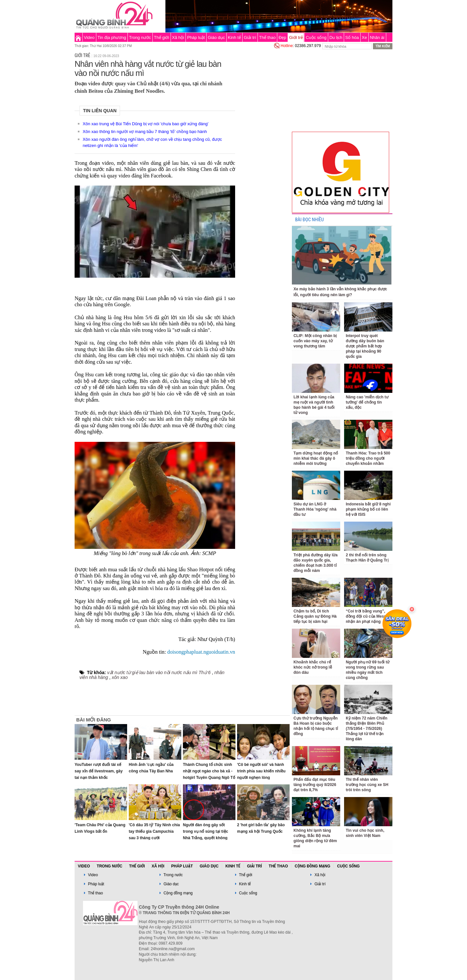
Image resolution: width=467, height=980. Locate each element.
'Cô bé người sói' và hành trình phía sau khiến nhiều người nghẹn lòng (261, 771)
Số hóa (352, 37)
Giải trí (250, 37)
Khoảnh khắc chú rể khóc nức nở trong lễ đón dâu (313, 667)
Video (89, 37)
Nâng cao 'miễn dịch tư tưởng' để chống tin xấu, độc (367, 402)
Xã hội (178, 37)
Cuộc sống (316, 37)
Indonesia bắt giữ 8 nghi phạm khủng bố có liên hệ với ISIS (368, 509)
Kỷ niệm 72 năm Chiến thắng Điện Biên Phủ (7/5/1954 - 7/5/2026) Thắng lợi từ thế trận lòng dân (366, 729)
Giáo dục (216, 37)
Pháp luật (196, 37)
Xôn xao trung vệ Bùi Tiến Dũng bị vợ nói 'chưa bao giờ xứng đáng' (146, 124)
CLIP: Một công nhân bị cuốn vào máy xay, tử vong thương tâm (315, 341)
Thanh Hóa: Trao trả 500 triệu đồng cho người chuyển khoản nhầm (368, 458)
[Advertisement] (263, 147)
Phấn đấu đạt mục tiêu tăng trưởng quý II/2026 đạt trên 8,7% (315, 785)
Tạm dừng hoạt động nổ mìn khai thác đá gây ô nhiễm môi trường (316, 458)
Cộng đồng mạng (313, 866)
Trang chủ (78, 37)
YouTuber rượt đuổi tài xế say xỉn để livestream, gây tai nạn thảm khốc (99, 771)
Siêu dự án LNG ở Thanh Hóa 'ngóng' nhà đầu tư (315, 509)
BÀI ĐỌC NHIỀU (309, 220)
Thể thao (267, 37)
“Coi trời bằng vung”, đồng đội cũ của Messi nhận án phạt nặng (366, 616)
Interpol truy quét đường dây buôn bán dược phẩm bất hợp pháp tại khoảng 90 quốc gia (365, 346)
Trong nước (140, 37)
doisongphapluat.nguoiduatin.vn (201, 652)
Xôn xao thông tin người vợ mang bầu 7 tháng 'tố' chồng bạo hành (145, 132)
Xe (365, 37)
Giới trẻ (296, 37)
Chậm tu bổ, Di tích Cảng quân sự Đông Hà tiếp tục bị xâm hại (315, 616)
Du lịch (336, 37)
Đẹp (282, 37)
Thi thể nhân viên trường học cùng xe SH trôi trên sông (367, 785)
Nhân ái (377, 37)
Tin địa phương (112, 37)
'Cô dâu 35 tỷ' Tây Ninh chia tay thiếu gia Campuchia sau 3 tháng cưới (154, 831)
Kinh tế (234, 37)
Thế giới (162, 37)
